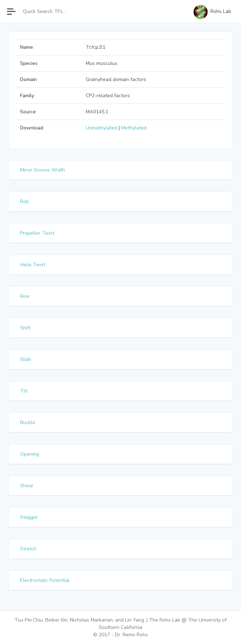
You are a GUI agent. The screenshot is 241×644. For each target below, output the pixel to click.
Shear (27, 486)
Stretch (28, 549)
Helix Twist (33, 265)
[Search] (50, 11)
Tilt (24, 391)
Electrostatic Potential (45, 580)
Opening (30, 454)
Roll (24, 202)
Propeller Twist (37, 233)
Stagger (29, 517)
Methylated (134, 128)
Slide (26, 359)
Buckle (28, 422)
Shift (25, 328)
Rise (25, 296)
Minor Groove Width (43, 170)
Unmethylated (102, 128)
